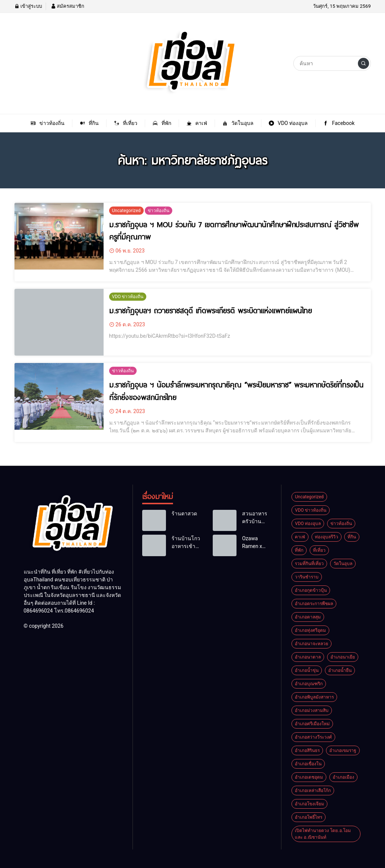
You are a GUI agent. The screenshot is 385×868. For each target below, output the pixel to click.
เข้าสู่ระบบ (28, 6)
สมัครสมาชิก (68, 6)
